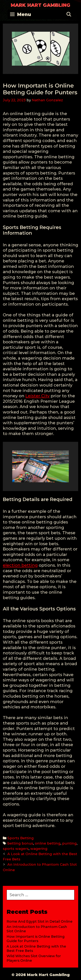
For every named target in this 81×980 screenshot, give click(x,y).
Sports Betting (21, 838)
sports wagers (16, 849)
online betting (48, 843)
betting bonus (20, 843)
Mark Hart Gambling (40, 5)
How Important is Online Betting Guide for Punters (36, 939)
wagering (39, 849)
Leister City (37, 396)
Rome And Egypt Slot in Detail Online (40, 922)
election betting (20, 565)
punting (69, 843)
